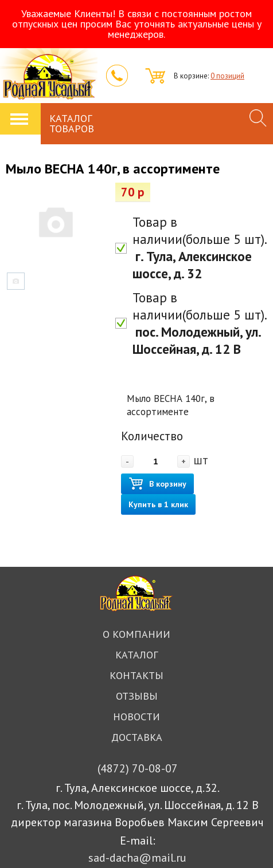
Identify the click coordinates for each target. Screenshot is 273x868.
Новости (136, 717)
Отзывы (137, 696)
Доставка (137, 737)
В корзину (157, 484)
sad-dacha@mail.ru (137, 858)
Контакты (136, 675)
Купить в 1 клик (158, 504)
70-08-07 (138, 768)
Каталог (136, 655)
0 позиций (227, 76)
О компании (136, 634)
